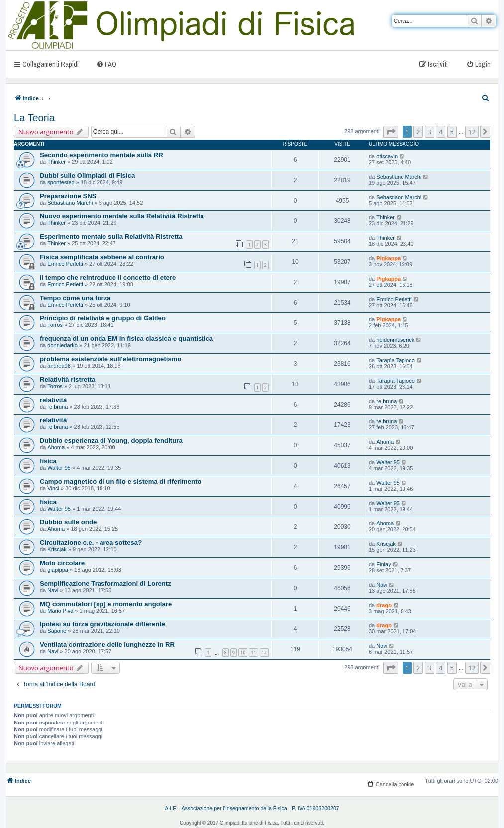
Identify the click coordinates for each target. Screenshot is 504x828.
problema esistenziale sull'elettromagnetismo (111, 359)
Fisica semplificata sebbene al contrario (102, 257)
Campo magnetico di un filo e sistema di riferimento (121, 481)
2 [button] (418, 132)
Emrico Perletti (65, 264)
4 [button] (441, 132)
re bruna (57, 407)
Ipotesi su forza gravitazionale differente (102, 624)
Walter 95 (59, 468)
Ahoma (56, 447)
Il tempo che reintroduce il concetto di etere (108, 277)
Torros (55, 325)
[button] (391, 132)
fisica (48, 461)
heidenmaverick (395, 340)
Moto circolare (62, 563)
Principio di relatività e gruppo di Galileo (103, 318)
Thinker (56, 162)
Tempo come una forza (75, 298)
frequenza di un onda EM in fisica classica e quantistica (126, 339)
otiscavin (387, 156)
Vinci (53, 488)
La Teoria (34, 118)
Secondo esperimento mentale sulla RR (101, 155)
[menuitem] (106, 64)
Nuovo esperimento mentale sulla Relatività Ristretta (122, 216)
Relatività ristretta (67, 379)
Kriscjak (57, 549)
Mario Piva (60, 611)
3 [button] (430, 132)
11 (253, 653)
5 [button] (452, 132)
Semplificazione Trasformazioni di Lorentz (105, 583)
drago (384, 605)
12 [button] (472, 132)
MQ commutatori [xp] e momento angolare (106, 604)
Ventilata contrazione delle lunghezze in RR (107, 645)
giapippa (58, 570)
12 (264, 653)
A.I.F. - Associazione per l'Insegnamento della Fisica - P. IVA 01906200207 (252, 808)
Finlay (383, 564)
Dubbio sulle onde (68, 522)
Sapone (57, 631)
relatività (53, 400)
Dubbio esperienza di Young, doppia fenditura (111, 441)
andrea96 (59, 366)
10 (243, 653)
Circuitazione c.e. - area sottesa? (91, 543)
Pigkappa (388, 258)
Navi (53, 590)
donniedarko (62, 345)
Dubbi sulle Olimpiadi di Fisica (87, 175)
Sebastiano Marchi (399, 177)
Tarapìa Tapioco (395, 360)
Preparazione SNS (68, 196)
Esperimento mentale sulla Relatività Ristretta (111, 237)
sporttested (61, 182)
